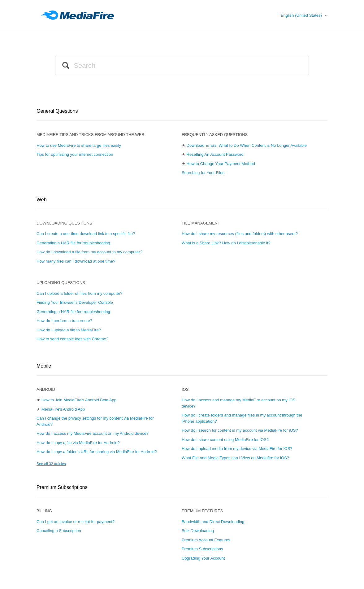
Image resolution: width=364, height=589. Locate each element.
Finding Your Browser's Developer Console (75, 302)
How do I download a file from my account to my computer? (89, 252)
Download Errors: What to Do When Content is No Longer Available (247, 145)
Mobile (44, 366)
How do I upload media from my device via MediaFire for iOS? (237, 449)
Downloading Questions (64, 223)
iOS (185, 389)
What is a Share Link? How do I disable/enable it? (226, 243)
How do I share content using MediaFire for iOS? (225, 440)
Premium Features (202, 511)
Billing (44, 511)
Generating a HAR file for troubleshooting (73, 243)
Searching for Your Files (203, 173)
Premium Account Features (206, 540)
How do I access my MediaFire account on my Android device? (93, 433)
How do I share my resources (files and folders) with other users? (240, 234)
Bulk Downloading (198, 531)
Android (46, 389)
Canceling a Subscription (59, 531)
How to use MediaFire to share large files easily (79, 145)
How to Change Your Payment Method (221, 164)
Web (42, 200)
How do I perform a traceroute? (64, 321)
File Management (201, 223)
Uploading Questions (61, 283)
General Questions (57, 111)
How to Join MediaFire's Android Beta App (79, 400)
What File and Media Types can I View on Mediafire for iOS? (235, 458)
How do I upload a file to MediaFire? (69, 330)
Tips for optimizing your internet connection (75, 154)
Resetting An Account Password (215, 154)
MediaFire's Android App (63, 409)
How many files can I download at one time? (76, 261)
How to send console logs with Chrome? (72, 339)
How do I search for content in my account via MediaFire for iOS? (240, 430)
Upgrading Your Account (203, 558)
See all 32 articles (51, 464)
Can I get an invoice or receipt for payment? (76, 522)
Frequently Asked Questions (215, 135)
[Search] (182, 65)
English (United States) (302, 15)
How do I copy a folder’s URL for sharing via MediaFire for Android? (97, 452)
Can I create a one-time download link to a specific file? (86, 234)
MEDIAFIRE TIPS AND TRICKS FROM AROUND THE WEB (90, 135)
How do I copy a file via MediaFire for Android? (78, 443)
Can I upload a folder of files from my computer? (79, 293)
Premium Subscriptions (62, 487)
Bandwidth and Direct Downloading (213, 522)
